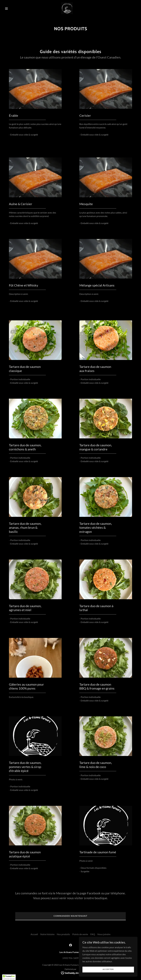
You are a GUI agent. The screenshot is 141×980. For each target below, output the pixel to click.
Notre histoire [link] (47, 934)
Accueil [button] (34, 934)
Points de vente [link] (80, 934)
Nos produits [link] (63, 934)
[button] (7, 9)
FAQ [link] (93, 934)
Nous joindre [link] (104, 934)
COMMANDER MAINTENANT (70, 916)
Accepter (108, 969)
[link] (67, 8)
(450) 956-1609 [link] (70, 958)
